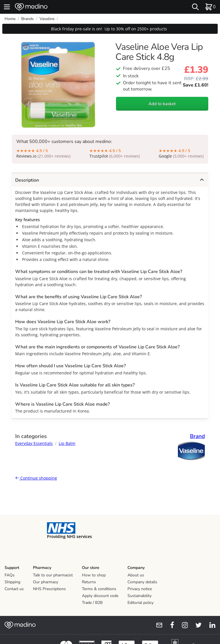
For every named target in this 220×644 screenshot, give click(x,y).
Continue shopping (36, 478)
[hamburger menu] (7, 7)
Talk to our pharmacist (53, 575)
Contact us (14, 589)
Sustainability (140, 596)
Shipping (12, 582)
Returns (89, 582)
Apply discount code (100, 596)
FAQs (10, 575)
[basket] (210, 7)
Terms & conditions (99, 589)
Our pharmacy (46, 582)
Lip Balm (67, 443)
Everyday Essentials (34, 443)
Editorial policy (141, 603)
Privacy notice (140, 589)
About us (136, 575)
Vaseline (47, 19)
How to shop (94, 575)
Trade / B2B (92, 603)
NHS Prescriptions (49, 589)
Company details (142, 582)
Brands (27, 19)
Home (10, 19)
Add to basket (162, 104)
